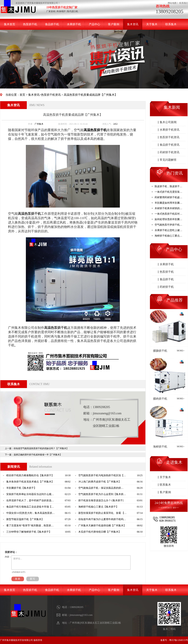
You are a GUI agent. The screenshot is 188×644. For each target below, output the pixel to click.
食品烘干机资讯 (170, 145)
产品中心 (94, 24)
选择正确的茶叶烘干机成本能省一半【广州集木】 (38, 455)
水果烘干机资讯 (170, 130)
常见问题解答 (168, 160)
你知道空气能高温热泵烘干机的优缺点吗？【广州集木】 (41, 448)
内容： (8, 557)
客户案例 (114, 24)
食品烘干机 (52, 24)
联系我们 (184, 3)
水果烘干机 (74, 24)
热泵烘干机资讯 (51, 95)
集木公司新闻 (168, 122)
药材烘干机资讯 (170, 152)
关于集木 (152, 24)
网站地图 (172, 3)
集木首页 (10, 24)
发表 (18, 579)
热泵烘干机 (30, 24)
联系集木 (171, 24)
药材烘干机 (167, 287)
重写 (33, 579)
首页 (22, 95)
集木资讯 (133, 24)
